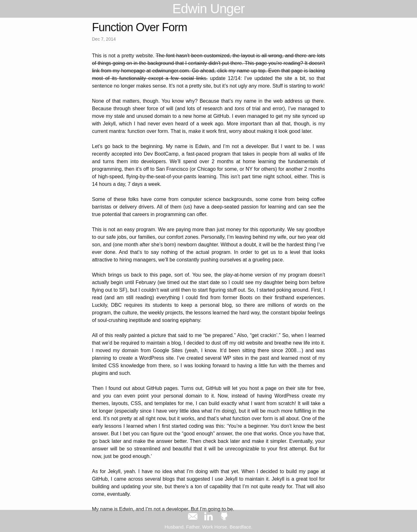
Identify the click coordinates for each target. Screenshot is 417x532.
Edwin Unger (208, 9)
